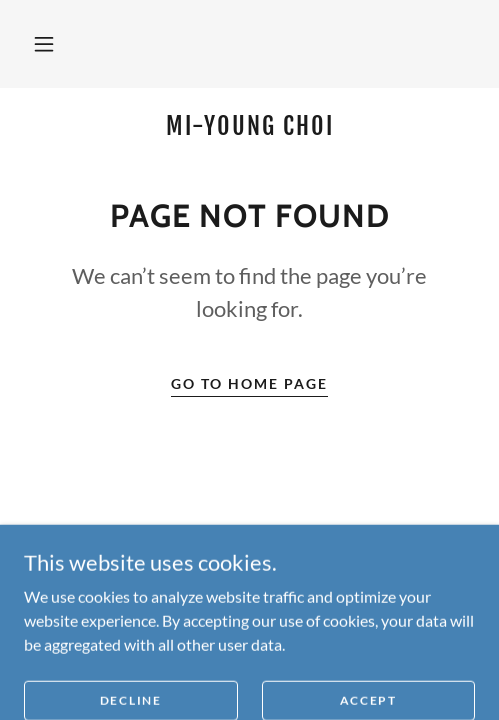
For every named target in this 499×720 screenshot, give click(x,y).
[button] (44, 44)
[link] (249, 126)
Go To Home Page (249, 383)
